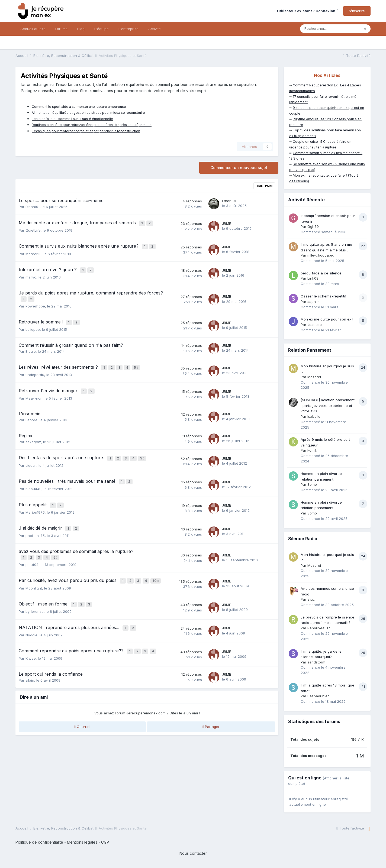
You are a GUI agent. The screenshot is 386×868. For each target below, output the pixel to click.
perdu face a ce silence (321, 273)
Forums (61, 29)
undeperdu (35, 368)
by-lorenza (35, 596)
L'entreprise (128, 29)
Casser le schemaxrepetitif (324, 296)
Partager (211, 709)
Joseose (315, 325)
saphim (313, 302)
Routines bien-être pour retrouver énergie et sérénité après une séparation (92, 125)
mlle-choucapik (321, 255)
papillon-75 (35, 523)
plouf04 (32, 551)
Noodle (31, 618)
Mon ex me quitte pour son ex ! (327, 319)
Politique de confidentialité (39, 842)
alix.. (311, 599)
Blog (81, 29)
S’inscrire (357, 11)
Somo (312, 484)
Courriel (82, 709)
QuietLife (33, 229)
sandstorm (316, 662)
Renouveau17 (319, 628)
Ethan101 (33, 207)
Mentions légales (82, 842)
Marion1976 (35, 501)
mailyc (31, 274)
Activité (155, 29)
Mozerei (314, 377)
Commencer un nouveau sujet (239, 168)
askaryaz (33, 434)
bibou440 (33, 479)
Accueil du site (33, 29)
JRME (226, 223)
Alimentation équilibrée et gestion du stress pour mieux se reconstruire (88, 113)
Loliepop (33, 324)
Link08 (313, 278)
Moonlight (34, 574)
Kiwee (31, 641)
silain (30, 662)
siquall (31, 456)
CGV (105, 842)
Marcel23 (33, 251)
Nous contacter (193, 853)
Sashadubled (319, 696)
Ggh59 (313, 226)
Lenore (31, 412)
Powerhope (35, 302)
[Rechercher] (330, 29)
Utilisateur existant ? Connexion (308, 11)
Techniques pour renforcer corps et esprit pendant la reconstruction (86, 131)
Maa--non (34, 390)
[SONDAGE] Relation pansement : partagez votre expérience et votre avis (328, 405)
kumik (312, 450)
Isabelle (314, 416)
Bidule (31, 346)
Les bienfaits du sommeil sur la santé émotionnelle (72, 119)
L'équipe (102, 29)
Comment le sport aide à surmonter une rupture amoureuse (79, 107)
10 (156, 567)
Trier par (264, 186)
